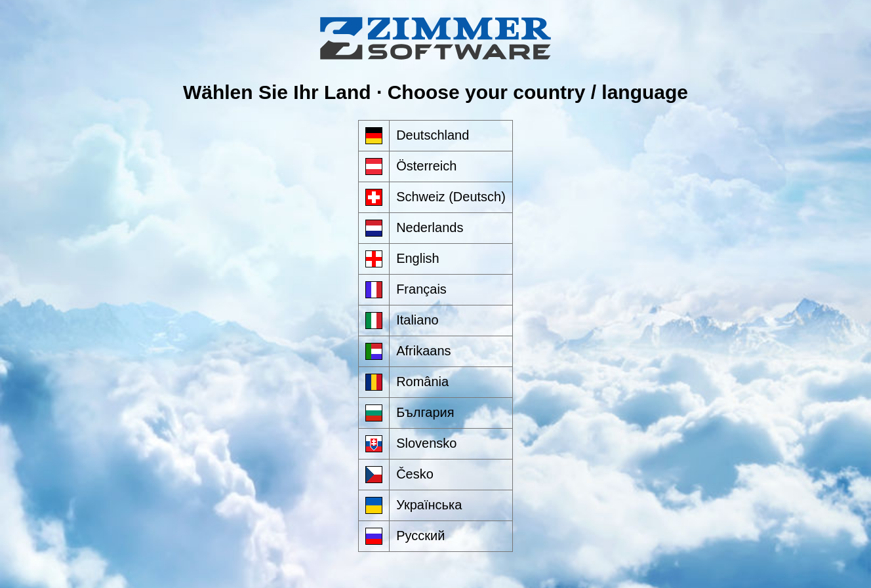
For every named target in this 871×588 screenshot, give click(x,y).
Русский (420, 536)
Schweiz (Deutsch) (451, 197)
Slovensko (426, 443)
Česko (415, 474)
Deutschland (433, 135)
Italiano (417, 320)
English (418, 258)
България (425, 412)
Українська (429, 505)
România (422, 382)
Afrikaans (423, 351)
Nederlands (430, 227)
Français (421, 289)
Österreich (426, 166)
